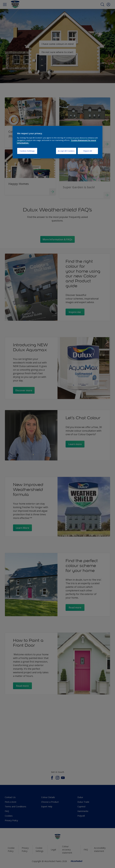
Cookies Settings (27, 151)
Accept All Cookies (66, 151)
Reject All (88, 151)
